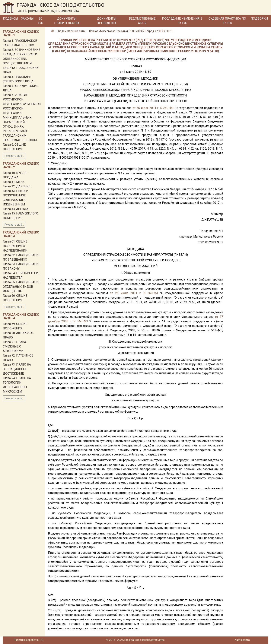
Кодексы (11, 19)
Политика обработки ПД (29, 640)
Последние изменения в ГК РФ (182, 21)
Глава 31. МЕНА (14, 182)
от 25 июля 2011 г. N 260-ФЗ (153, 108)
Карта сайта (242, 640)
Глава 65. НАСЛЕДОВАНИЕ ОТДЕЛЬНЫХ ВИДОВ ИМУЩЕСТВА (22, 287)
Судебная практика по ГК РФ (227, 21)
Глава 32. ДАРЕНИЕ (17, 186)
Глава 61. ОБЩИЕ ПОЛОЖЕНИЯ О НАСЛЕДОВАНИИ (15, 246)
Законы (27, 19)
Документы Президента (107, 21)
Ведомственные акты (142, 21)
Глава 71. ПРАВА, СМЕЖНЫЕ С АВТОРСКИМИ (15, 346)
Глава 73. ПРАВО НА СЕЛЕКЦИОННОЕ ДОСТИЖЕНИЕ (17, 369)
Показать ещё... (14, 156)
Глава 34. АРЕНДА (16, 209)
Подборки (259, 19)
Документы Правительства (67, 21)
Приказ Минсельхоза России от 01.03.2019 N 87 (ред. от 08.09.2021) (131, 31)
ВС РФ (40, 21)
